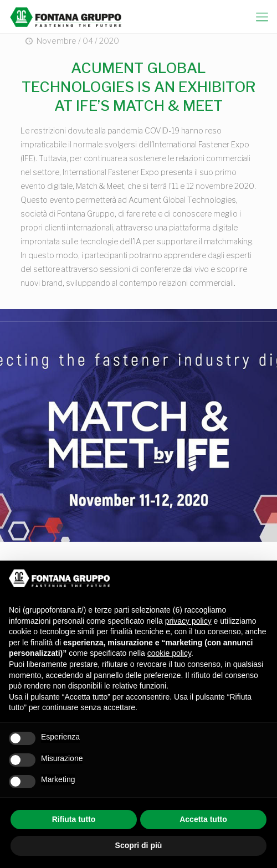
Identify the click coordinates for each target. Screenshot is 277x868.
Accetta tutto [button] (203, 819)
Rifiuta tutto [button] (74, 819)
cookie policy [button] (169, 653)
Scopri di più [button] (139, 845)
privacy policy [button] (188, 621)
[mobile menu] (262, 17)
